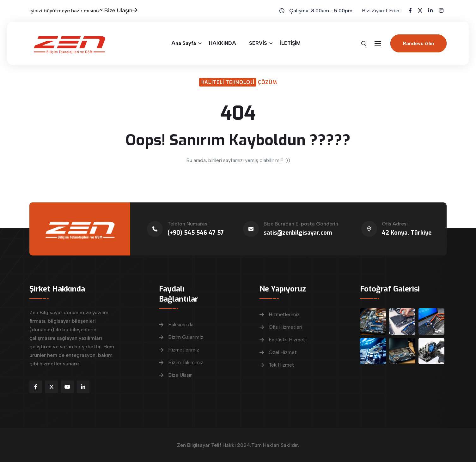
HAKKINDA (223, 43)
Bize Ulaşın (121, 10)
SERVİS (258, 43)
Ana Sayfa (184, 43)
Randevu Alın (418, 43)
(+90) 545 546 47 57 (196, 233)
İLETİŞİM (290, 43)
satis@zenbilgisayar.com (298, 233)
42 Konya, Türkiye (407, 233)
